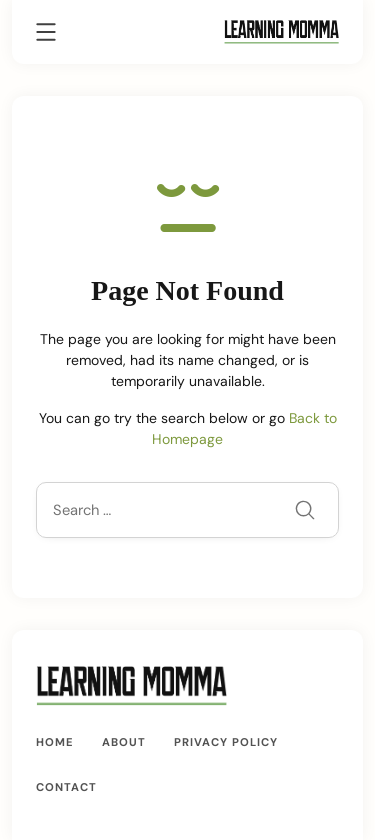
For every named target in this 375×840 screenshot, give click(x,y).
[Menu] (46, 35)
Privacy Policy (226, 742)
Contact (66, 787)
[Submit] (305, 512)
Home (55, 742)
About (124, 742)
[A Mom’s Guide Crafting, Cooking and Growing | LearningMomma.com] (281, 31)
